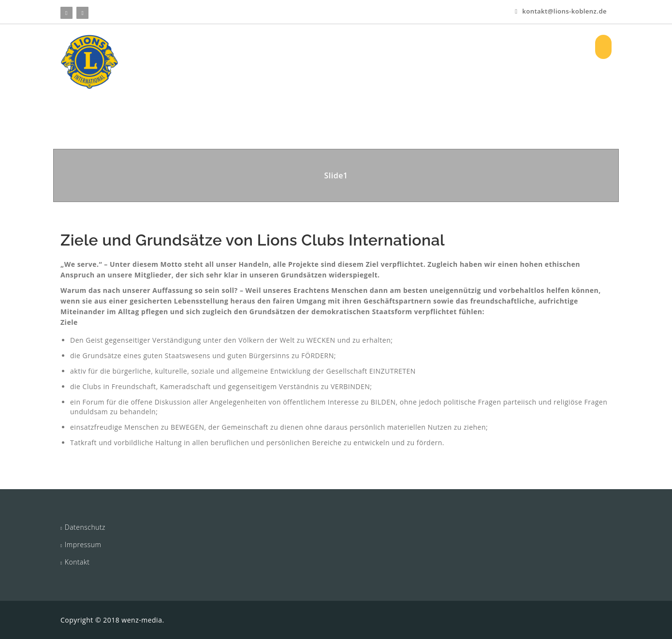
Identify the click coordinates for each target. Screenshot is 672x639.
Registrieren (557, 47)
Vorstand (431, 47)
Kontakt (77, 562)
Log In (511, 47)
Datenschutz (85, 527)
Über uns (274, 47)
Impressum (83, 545)
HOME (229, 47)
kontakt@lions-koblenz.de (561, 11)
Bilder (475, 47)
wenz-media (142, 620)
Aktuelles (378, 47)
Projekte (326, 47)
